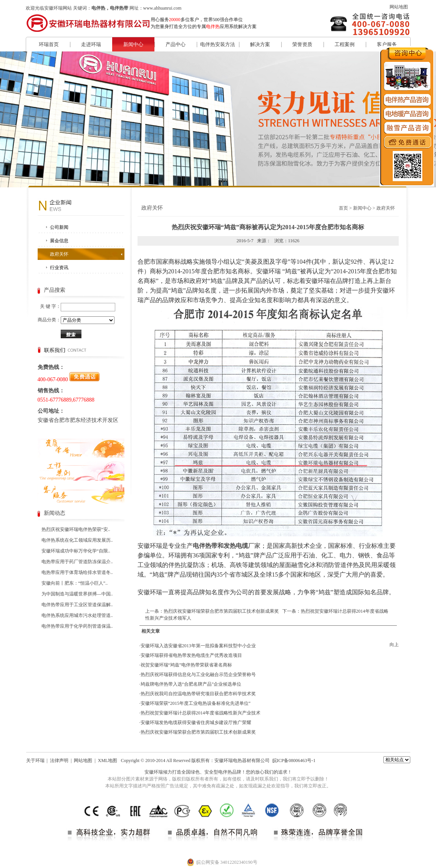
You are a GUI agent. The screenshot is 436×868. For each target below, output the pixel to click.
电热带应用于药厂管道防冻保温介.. (77, 562)
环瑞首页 (49, 44)
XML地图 (108, 761)
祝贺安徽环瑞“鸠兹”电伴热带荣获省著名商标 (187, 665)
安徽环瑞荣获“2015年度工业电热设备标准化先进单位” (196, 703)
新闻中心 (133, 44)
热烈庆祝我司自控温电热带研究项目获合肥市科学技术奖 (198, 694)
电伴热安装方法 (218, 44)
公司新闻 (59, 227)
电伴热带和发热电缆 (220, 546)
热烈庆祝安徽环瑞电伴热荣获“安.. (76, 529)
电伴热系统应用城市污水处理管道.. (77, 615)
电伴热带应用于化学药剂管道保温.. (77, 626)
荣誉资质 (302, 44)
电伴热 (225, 772)
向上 (394, 645)
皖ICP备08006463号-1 (294, 761)
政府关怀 (59, 254)
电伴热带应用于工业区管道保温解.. (77, 605)
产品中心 (176, 44)
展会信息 (59, 241)
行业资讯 (59, 268)
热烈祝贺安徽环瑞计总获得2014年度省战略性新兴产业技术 (201, 713)
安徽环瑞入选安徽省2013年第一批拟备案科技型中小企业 (198, 646)
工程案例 (345, 44)
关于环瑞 (35, 761)
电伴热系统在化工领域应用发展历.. (77, 540)
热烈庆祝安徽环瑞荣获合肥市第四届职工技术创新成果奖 (221, 611)
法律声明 (59, 761)
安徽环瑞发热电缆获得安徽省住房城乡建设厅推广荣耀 (196, 723)
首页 (343, 208)
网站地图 (399, 7)
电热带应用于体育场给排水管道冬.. (77, 572)
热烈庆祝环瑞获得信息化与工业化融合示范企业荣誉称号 (198, 675)
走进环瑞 (91, 44)
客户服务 (387, 44)
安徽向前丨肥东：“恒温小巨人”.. (75, 583)
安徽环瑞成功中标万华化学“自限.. (76, 551)
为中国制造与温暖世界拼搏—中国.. (77, 594)
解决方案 (260, 44)
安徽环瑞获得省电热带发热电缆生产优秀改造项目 (191, 655)
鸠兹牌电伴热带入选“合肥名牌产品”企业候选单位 (191, 684)
